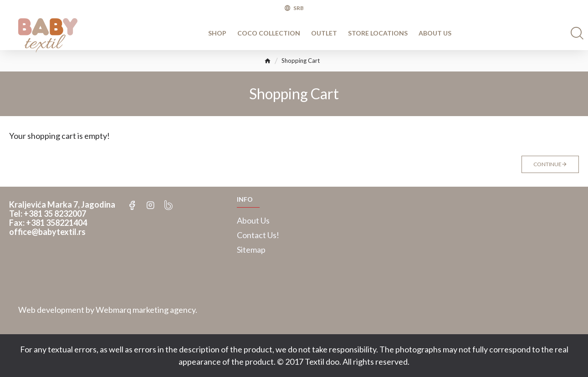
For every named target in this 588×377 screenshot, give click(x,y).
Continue (547, 164)
